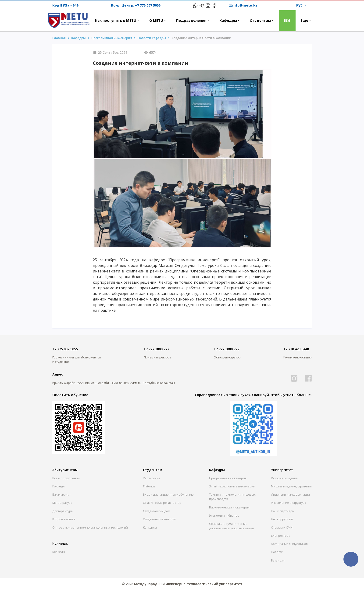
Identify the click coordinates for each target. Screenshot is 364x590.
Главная (59, 38)
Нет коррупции (282, 519)
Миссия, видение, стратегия (291, 486)
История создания (284, 478)
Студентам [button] (260, 20)
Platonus (149, 486)
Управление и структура (289, 503)
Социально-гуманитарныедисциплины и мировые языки (232, 526)
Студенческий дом (157, 511)
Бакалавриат (61, 494)
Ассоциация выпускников (289, 544)
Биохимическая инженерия (229, 507)
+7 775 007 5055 (148, 5)
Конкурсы (150, 527)
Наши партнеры (283, 511)
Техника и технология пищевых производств (232, 497)
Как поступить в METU (116, 20)
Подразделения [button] (191, 20)
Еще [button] (304, 20)
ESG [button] (287, 20)
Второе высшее (64, 519)
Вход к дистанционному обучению (168, 494)
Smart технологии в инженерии (232, 486)
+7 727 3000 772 (227, 349)
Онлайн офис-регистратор (162, 503)
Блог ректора (281, 536)
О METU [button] (156, 20)
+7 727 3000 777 (156, 349)
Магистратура (62, 503)
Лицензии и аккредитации (290, 494)
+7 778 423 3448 (296, 349)
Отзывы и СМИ (282, 527)
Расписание (152, 478)
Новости (277, 552)
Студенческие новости (160, 519)
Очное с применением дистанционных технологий (90, 527)
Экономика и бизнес (224, 515)
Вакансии (278, 560)
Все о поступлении (66, 478)
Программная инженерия (112, 38)
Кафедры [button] (228, 20)
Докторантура (62, 511)
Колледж (59, 486)
